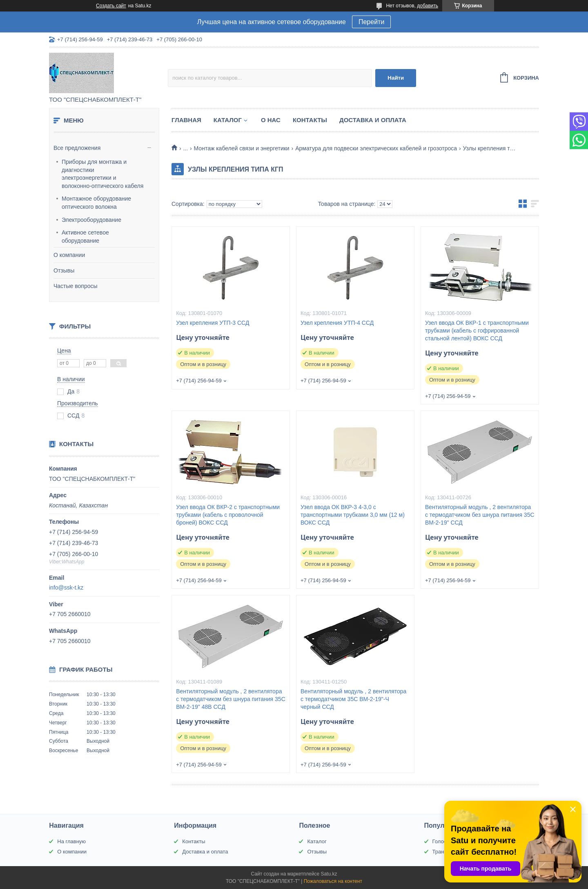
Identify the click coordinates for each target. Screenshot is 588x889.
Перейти (371, 22)
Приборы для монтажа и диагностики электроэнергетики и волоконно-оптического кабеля (102, 174)
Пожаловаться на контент (333, 881)
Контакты (310, 120)
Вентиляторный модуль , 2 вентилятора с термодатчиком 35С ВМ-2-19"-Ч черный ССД (353, 699)
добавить (428, 6)
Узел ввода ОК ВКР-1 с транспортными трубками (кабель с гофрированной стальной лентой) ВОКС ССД (477, 331)
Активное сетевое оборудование (85, 237)
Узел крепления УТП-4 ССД (337, 323)
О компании (69, 255)
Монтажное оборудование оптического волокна (96, 203)
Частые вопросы (76, 286)
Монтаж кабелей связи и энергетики (242, 148)
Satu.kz (329, 874)
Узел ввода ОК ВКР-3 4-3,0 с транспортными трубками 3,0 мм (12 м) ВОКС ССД (353, 515)
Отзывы (64, 270)
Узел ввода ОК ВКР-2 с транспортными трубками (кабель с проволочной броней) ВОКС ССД (228, 515)
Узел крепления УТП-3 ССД (213, 323)
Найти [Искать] (396, 78)
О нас (271, 120)
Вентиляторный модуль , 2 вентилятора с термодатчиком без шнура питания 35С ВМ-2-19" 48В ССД (231, 699)
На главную (71, 841)
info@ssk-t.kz (66, 587)
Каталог (228, 120)
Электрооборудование (91, 220)
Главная (186, 120)
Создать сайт (111, 6)
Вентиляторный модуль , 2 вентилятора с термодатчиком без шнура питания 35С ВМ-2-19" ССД (480, 515)
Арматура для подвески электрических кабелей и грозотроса (376, 148)
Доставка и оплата (373, 120)
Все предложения (77, 148)
